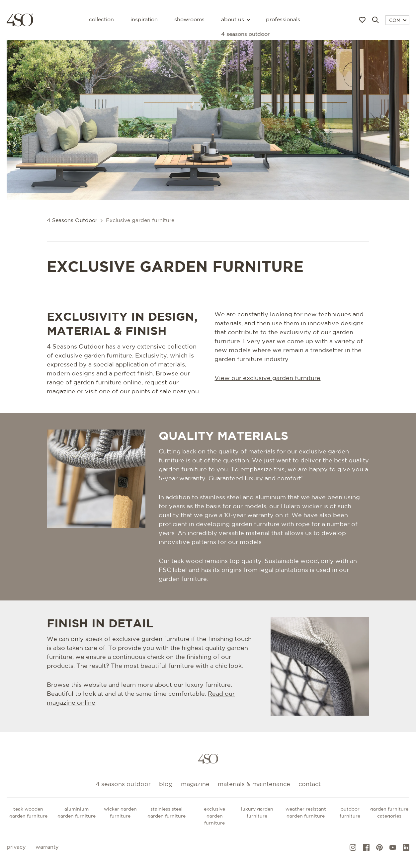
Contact (310, 784)
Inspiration (144, 20)
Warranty (47, 847)
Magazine (195, 784)
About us (235, 20)
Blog (166, 784)
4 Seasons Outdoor (72, 221)
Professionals (283, 20)
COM (398, 21)
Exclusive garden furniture (214, 816)
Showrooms (189, 20)
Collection (101, 20)
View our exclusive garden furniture (267, 378)
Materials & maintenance (254, 784)
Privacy (16, 847)
